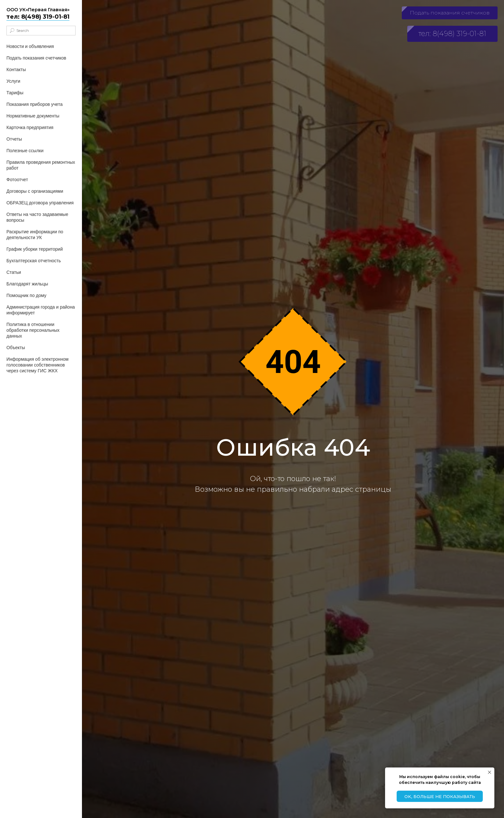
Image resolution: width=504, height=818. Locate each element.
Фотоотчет (17, 180)
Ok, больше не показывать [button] (440, 796)
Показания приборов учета (35, 104)
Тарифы (15, 93)
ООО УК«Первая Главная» (38, 10)
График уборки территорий (35, 249)
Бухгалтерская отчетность (34, 261)
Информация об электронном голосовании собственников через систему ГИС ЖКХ (37, 365)
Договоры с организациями (35, 191)
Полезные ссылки (25, 151)
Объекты (16, 348)
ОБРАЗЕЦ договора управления (40, 203)
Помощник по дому (26, 295)
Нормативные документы (33, 116)
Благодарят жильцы (27, 284)
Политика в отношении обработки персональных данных (33, 330)
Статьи (14, 272)
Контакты (16, 70)
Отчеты (14, 139)
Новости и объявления (30, 46)
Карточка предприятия (30, 127)
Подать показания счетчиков (36, 58)
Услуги (13, 81)
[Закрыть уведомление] (490, 772)
